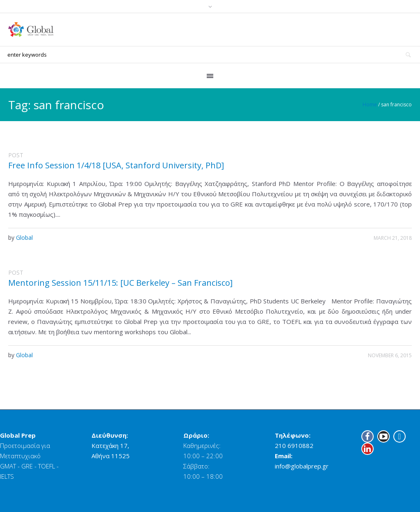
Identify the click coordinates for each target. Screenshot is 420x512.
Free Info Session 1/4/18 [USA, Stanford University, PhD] (116, 165)
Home (370, 104)
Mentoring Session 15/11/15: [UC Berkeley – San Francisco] (120, 283)
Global (24, 238)
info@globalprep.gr (302, 466)
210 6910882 (294, 445)
